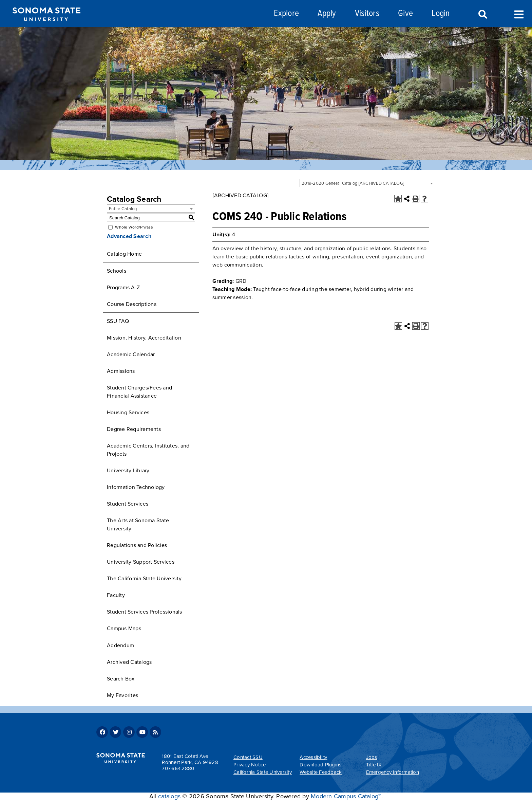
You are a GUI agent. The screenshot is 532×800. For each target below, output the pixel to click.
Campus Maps (124, 629)
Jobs (372, 757)
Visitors (367, 14)
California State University (263, 772)
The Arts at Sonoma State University (138, 525)
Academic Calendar (131, 354)
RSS (155, 732)
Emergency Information (393, 772)
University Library (128, 471)
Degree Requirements (134, 429)
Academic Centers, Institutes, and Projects (148, 450)
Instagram (129, 732)
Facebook (102, 732)
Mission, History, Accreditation (144, 338)
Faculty (116, 595)
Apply (327, 14)
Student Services (128, 504)
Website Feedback (321, 772)
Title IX (374, 765)
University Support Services (141, 562)
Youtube (142, 732)
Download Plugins (320, 765)
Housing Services (128, 413)
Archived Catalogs (129, 662)
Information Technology (136, 487)
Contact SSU (248, 757)
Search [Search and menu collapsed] (482, 15)
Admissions (121, 371)
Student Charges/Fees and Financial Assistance (139, 392)
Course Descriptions (132, 304)
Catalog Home (124, 254)
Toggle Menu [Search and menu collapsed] (519, 14)
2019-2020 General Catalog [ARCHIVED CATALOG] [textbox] (353, 183)
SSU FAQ (118, 321)
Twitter (115, 732)
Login (441, 14)
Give (405, 14)
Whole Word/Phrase (134, 227)
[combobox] (367, 183)
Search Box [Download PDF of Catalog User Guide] (121, 679)
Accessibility (313, 757)
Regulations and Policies (137, 545)
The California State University (144, 579)
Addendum (120, 646)
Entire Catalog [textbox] (123, 209)
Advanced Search (129, 236)
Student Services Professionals (145, 612)
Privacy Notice (250, 765)
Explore (286, 14)
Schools (117, 271)
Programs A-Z (123, 288)
